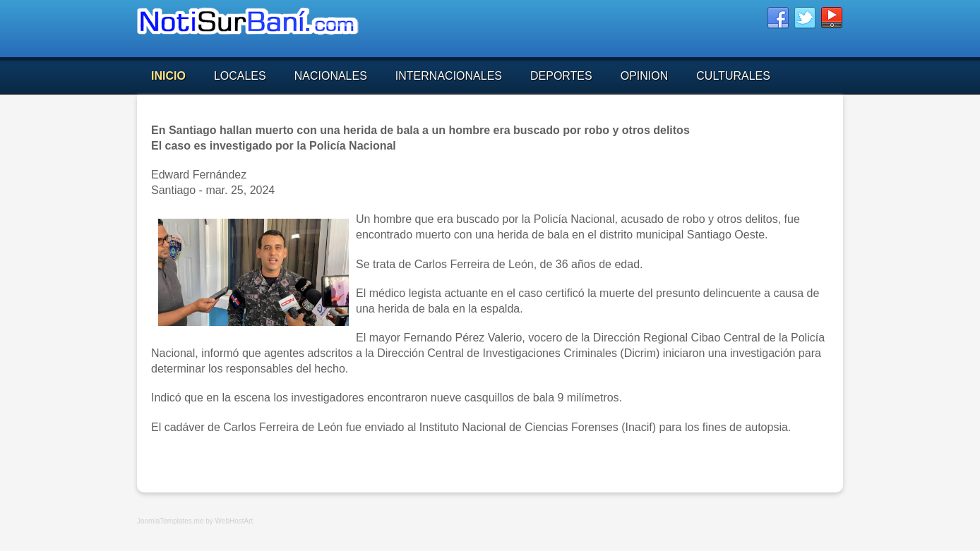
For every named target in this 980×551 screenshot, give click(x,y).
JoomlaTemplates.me (170, 521)
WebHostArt (234, 521)
